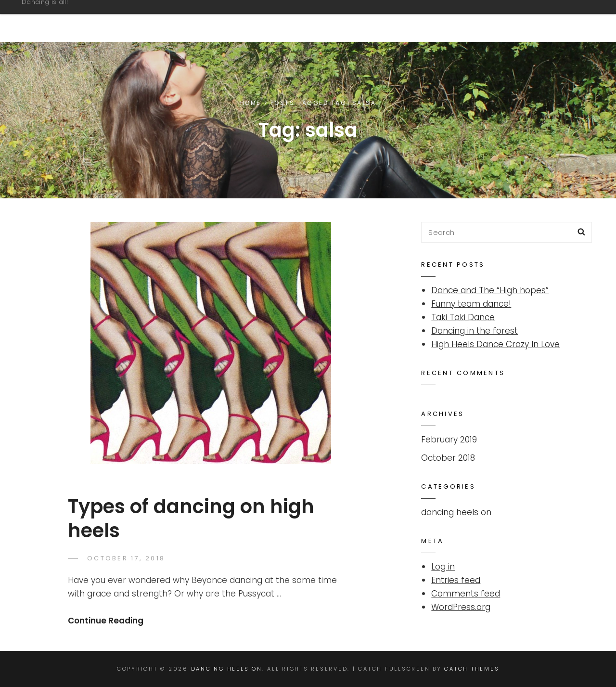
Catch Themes (472, 669)
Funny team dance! (471, 304)
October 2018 (448, 458)
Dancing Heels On (85, 16)
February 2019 (449, 440)
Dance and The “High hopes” (490, 290)
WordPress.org (461, 607)
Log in (443, 567)
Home (250, 103)
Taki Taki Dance (463, 317)
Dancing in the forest (475, 331)
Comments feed (466, 594)
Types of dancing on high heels (191, 519)
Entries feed (456, 580)
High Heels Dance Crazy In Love (495, 344)
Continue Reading (106, 621)
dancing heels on (456, 512)
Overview (547, 21)
